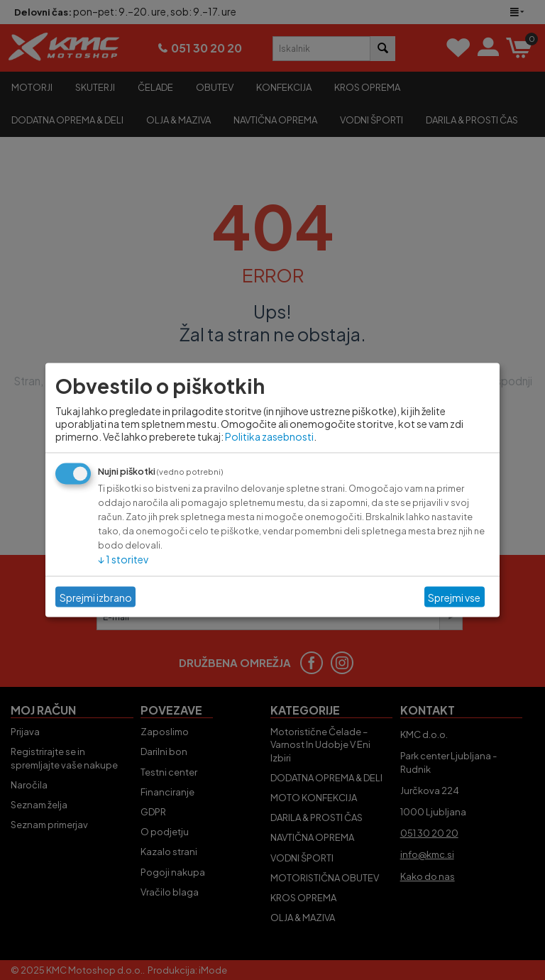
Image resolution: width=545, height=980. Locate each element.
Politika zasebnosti (269, 436)
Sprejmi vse (454, 597)
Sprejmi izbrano (96, 597)
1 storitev (123, 559)
